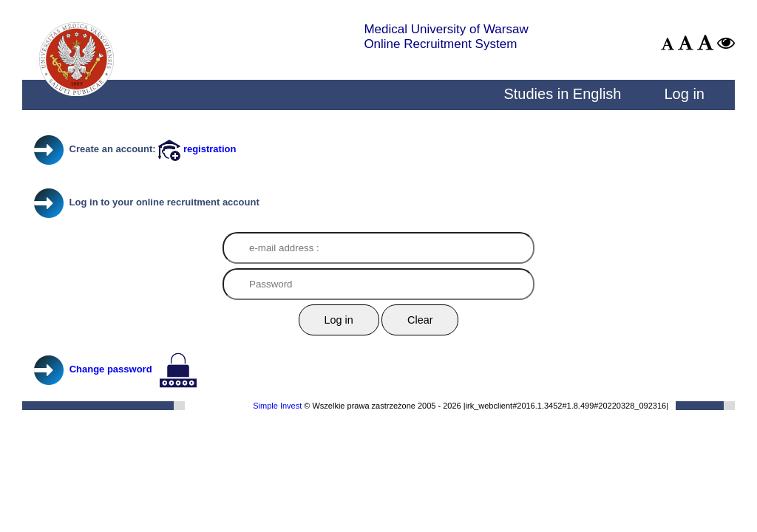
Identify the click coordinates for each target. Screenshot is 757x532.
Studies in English (562, 94)
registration (197, 149)
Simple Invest (277, 406)
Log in (684, 94)
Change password (111, 369)
